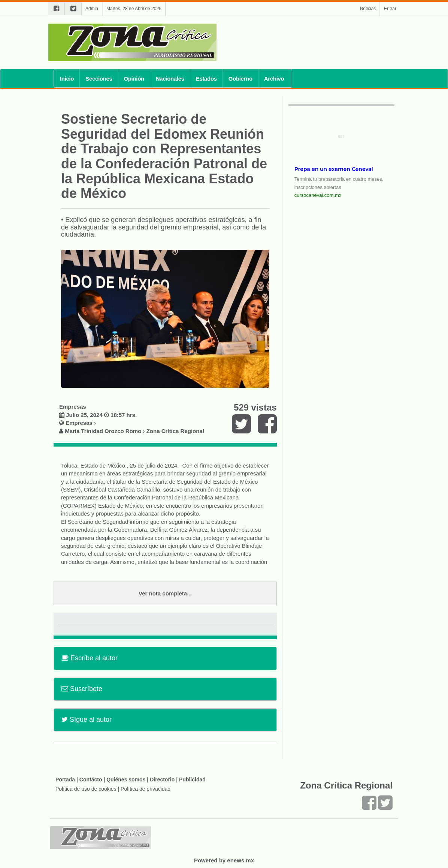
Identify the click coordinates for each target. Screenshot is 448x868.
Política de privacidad (146, 789)
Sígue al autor (87, 720)
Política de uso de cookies (86, 789)
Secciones (99, 79)
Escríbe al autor (90, 658)
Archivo (274, 79)
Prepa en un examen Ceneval (334, 169)
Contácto (91, 780)
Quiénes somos (126, 780)
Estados (206, 79)
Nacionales (170, 79)
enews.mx (240, 860)
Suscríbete (82, 689)
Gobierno (240, 79)
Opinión (134, 79)
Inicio (67, 79)
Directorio (162, 780)
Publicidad (192, 780)
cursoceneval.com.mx (318, 195)
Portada (65, 780)
